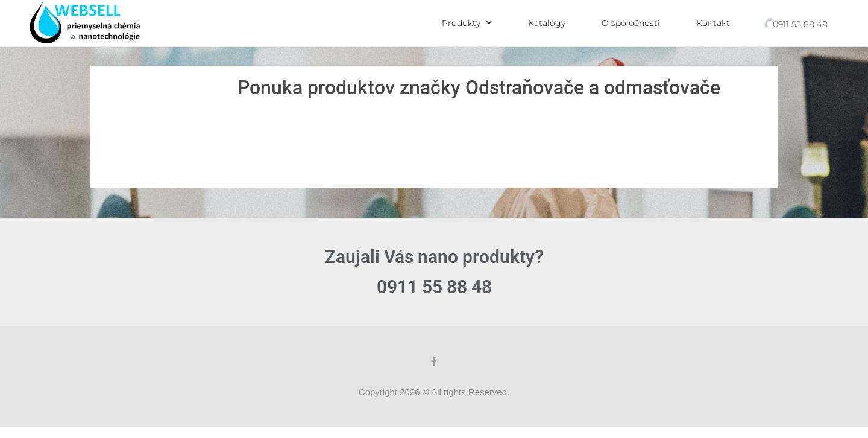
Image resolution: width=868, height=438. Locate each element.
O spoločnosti (631, 23)
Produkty (467, 23)
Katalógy (547, 23)
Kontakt (713, 23)
